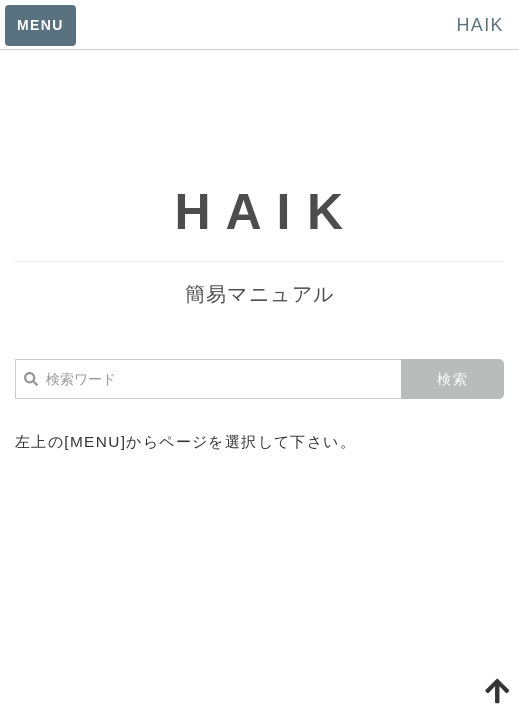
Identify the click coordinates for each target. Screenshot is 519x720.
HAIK (480, 25)
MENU (40, 25)
